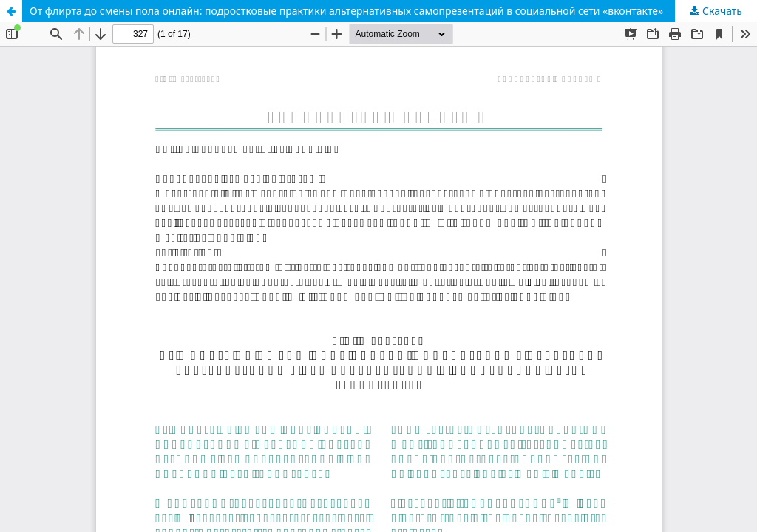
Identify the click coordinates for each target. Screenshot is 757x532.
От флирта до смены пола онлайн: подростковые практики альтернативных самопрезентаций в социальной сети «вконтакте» (346, 11)
